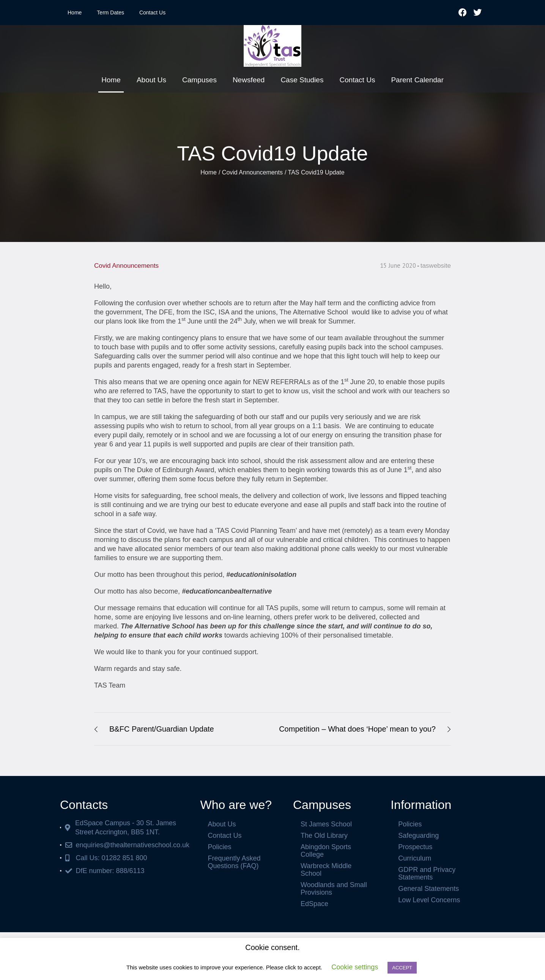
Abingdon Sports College (326, 851)
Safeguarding (418, 836)
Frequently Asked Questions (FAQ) (234, 862)
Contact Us (152, 13)
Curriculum (415, 858)
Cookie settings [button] (355, 967)
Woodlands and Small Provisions (334, 889)
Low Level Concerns (429, 900)
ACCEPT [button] (402, 968)
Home (75, 13)
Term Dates (110, 13)
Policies (219, 847)
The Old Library (324, 836)
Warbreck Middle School (326, 870)
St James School (326, 824)
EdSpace (314, 904)
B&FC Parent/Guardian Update (162, 729)
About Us (222, 824)
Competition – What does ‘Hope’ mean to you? (357, 729)
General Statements (428, 889)
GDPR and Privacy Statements (427, 873)
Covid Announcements (252, 172)
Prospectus (415, 847)
